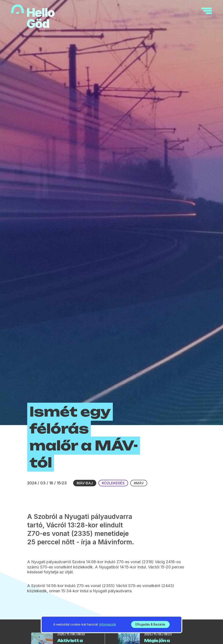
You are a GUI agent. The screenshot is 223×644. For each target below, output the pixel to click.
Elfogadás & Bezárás (150, 624)
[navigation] (207, 11)
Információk (108, 624)
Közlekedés (113, 483)
